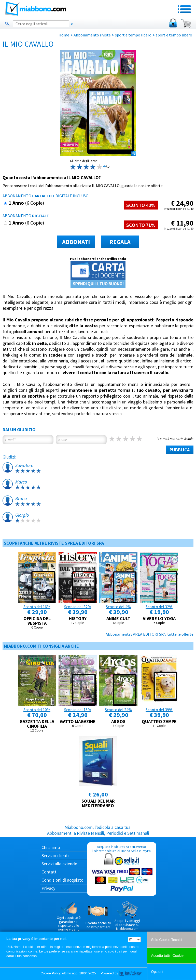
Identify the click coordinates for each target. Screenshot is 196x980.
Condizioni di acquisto (62, 880)
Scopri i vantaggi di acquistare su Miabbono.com (127, 916)
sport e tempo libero (133, 35)
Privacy (48, 888)
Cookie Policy (50, 973)
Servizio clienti (55, 855)
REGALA (120, 242)
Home (64, 35)
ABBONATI (76, 242)
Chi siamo (51, 847)
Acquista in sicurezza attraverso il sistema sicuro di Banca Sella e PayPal (122, 869)
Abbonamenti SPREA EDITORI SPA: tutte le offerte (150, 634)
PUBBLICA (180, 450)
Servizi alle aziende (59, 864)
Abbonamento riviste (92, 35)
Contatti (50, 872)
